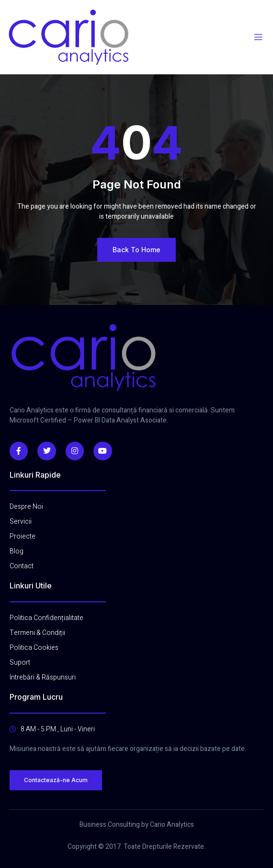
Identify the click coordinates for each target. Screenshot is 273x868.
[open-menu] (258, 37)
